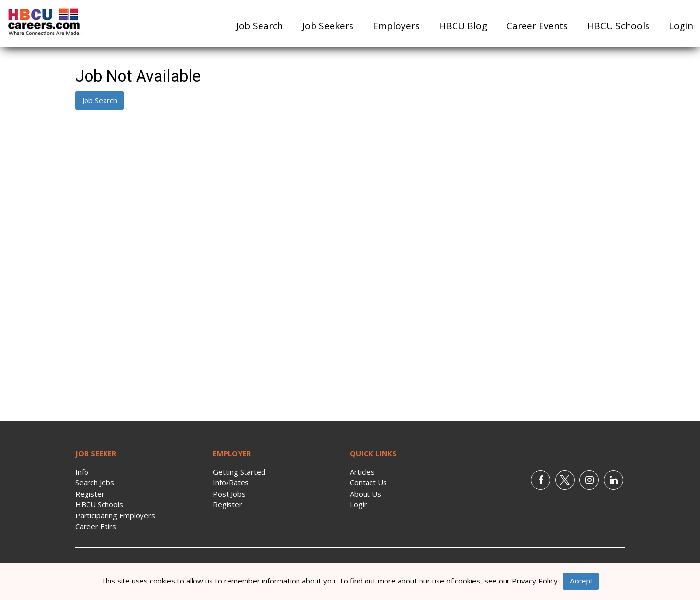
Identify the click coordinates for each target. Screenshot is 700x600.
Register (90, 494)
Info (82, 472)
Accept (581, 581)
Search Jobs (95, 482)
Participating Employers (115, 515)
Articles (362, 472)
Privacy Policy (535, 581)
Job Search (260, 26)
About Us (366, 494)
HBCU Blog (463, 26)
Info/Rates (231, 482)
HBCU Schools (618, 26)
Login (681, 26)
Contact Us (368, 482)
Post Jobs (229, 494)
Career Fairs (96, 526)
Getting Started (239, 472)
